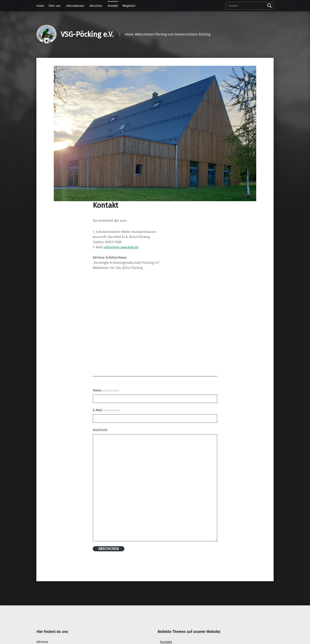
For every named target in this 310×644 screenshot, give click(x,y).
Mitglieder (129, 6)
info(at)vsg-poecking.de (121, 247)
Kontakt (113, 6)
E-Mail (106, 410)
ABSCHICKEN (109, 549)
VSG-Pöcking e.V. (87, 34)
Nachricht (100, 430)
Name (106, 390)
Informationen (75, 6)
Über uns (54, 6)
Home (40, 6)
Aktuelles (96, 6)
